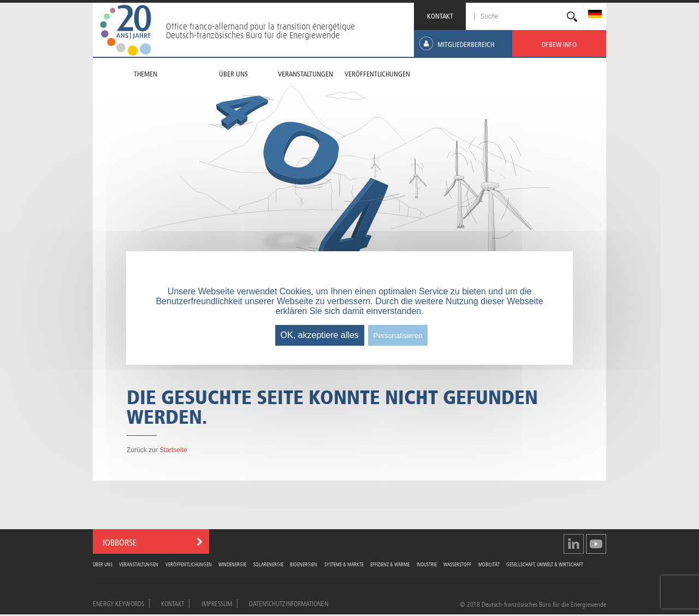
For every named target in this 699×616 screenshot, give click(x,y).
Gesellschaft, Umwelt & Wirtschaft (545, 564)
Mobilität (489, 564)
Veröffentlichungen (189, 564)
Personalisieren (398, 336)
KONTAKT (440, 15)
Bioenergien (304, 564)
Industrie (427, 564)
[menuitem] (595, 15)
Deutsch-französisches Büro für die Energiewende (253, 35)
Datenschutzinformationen (289, 603)
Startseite (173, 450)
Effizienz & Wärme (390, 564)
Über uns (103, 564)
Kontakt (173, 603)
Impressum (217, 603)
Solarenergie (268, 564)
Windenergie (232, 564)
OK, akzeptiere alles (320, 335)
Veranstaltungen (139, 564)
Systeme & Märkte (344, 564)
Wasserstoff (457, 564)
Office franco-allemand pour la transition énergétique (260, 26)
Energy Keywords (119, 603)
